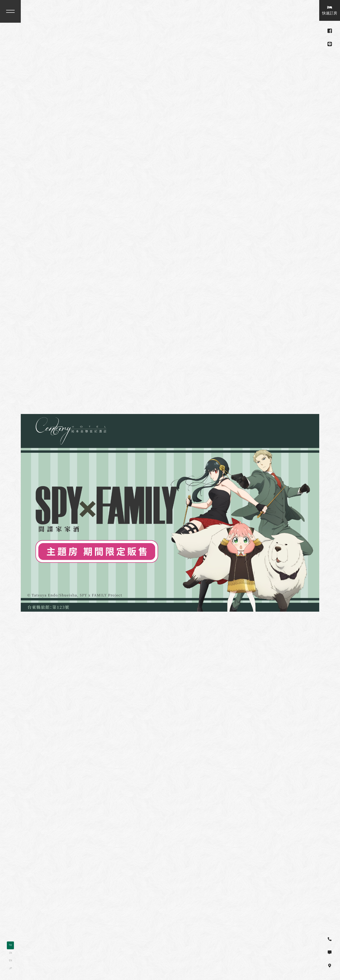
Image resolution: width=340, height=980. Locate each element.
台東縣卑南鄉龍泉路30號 (49, 52)
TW (10, 945)
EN (11, 960)
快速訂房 (330, 10)
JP (10, 968)
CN (11, 953)
